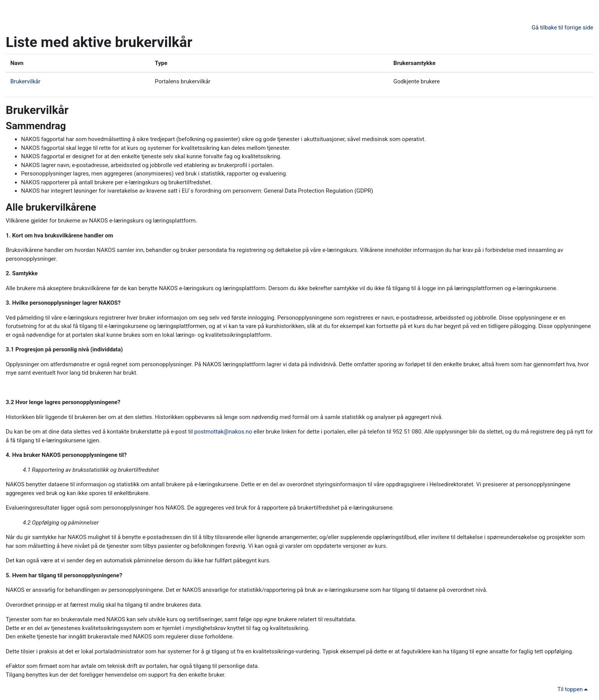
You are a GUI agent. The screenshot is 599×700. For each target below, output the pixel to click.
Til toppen (574, 689)
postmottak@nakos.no (223, 432)
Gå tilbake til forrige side (563, 28)
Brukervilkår (25, 81)
